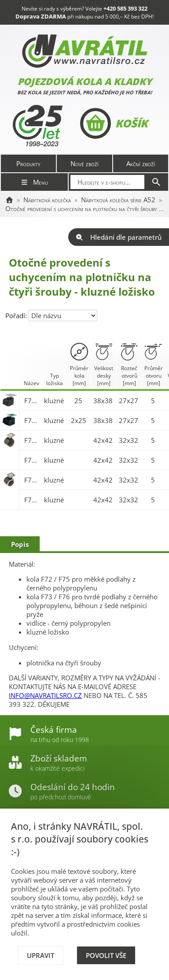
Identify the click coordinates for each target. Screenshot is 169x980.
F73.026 (32, 420)
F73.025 (32, 401)
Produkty (28, 163)
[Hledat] (156, 182)
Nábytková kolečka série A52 (118, 200)
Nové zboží (84, 163)
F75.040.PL (32, 440)
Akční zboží (141, 163)
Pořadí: (17, 316)
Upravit (40, 955)
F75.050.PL (32, 460)
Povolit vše (106, 955)
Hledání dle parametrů (119, 237)
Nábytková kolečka (47, 200)
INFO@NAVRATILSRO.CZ (45, 695)
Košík (114, 123)
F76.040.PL (32, 480)
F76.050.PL (32, 500)
